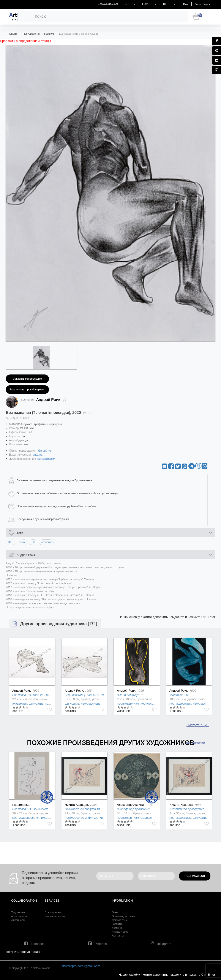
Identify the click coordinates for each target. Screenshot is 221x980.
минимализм (45, 818)
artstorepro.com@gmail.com (81, 966)
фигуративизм (46, 459)
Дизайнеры (18, 920)
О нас (115, 912)
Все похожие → (197, 743)
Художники (18, 912)
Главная (14, 34)
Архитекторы (19, 916)
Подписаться (195, 876)
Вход (186, 4)
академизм (20, 704)
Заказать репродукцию (27, 379)
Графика (49, 34)
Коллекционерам (55, 916)
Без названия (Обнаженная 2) (33, 809)
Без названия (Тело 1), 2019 (84, 695)
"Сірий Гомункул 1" (130, 695)
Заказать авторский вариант (27, 390)
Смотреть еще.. (198, 725)
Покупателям (53, 912)
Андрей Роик (48, 400)
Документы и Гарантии (120, 922)
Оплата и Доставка (123, 916)
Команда (117, 928)
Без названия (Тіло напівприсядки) (79, 34)
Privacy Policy (120, 932)
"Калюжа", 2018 (180, 695)
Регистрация (202, 4)
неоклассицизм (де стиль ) (99, 704)
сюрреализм (149, 818)
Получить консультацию (23, 952)
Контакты (118, 936)
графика (37, 455)
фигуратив (45, 451)
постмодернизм (128, 704)
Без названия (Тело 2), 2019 (32, 695)
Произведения (31, 34)
